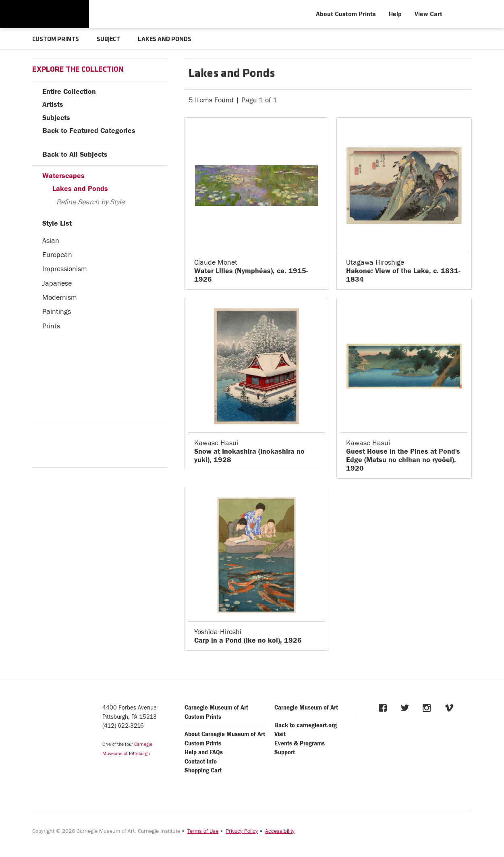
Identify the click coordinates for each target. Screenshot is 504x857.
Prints (51, 326)
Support (285, 752)
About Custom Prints (346, 14)
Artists (53, 105)
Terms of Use (203, 831)
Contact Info (201, 762)
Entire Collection (69, 92)
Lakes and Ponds (80, 189)
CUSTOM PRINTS (56, 39)
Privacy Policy (242, 831)
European (57, 255)
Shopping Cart (203, 771)
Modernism (60, 298)
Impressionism (65, 269)
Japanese (57, 283)
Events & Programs (300, 744)
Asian (51, 241)
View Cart (428, 14)
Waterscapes (63, 176)
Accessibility (280, 831)
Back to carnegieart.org (306, 725)
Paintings (57, 312)
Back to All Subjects (75, 155)
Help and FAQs (204, 752)
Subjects (56, 118)
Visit (280, 734)
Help (395, 14)
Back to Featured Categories (89, 131)
